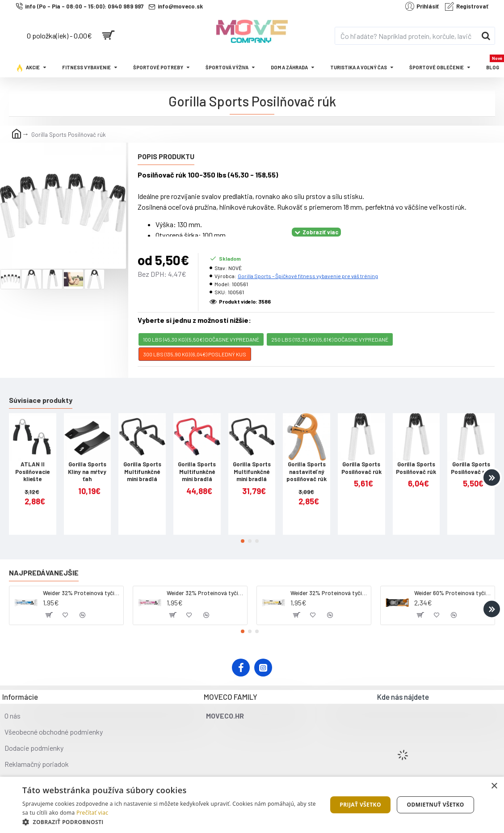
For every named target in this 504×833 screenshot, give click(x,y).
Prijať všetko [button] (360, 805)
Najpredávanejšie (44, 561)
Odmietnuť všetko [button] (435, 805)
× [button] (494, 786)
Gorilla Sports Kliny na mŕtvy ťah (87, 461)
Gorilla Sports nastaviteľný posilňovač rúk (307, 461)
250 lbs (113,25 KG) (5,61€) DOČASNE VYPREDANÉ (330, 328)
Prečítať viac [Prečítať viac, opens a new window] (92, 813)
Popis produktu (166, 156)
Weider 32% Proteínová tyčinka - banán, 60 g (329, 582)
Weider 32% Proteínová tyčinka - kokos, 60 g (82, 582)
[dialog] (252, 805)
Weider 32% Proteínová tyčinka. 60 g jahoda (205, 582)
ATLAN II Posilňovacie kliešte (32, 461)
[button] (492, 466)
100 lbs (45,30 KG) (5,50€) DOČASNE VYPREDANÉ (201, 328)
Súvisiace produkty (41, 389)
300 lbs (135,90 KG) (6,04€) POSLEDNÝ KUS (195, 343)
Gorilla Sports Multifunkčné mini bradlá (142, 461)
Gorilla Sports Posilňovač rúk (361, 457)
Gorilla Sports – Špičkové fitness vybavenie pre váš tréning (308, 265)
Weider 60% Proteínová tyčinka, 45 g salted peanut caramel (453, 582)
